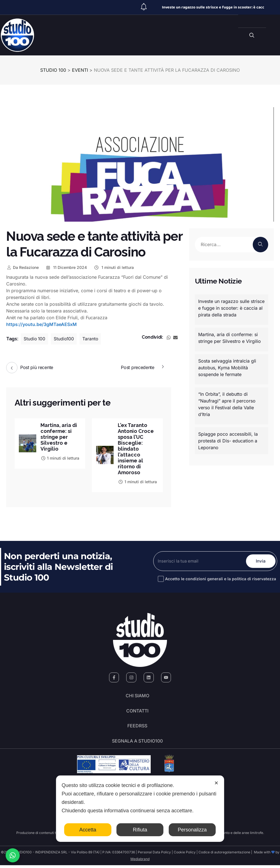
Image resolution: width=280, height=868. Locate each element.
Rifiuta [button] (140, 830)
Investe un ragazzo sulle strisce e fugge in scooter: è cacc (213, 7)
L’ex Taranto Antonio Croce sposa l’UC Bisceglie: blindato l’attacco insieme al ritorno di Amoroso (136, 449)
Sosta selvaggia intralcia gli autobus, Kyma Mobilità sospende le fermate (227, 368)
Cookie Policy (185, 855)
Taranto (92, 339)
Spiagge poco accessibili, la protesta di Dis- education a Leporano (228, 441)
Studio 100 (35, 339)
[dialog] (140, 809)
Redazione (22, 267)
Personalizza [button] (192, 830)
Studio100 (65, 339)
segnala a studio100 (137, 743)
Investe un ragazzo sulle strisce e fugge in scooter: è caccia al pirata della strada (231, 308)
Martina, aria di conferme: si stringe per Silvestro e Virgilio (59, 437)
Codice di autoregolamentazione (224, 855)
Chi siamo (137, 696)
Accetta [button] (88, 830)
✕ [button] (216, 783)
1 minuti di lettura (114, 267)
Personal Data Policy (154, 855)
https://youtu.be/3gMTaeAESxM (41, 324)
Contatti (137, 712)
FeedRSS (137, 728)
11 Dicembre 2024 (66, 267)
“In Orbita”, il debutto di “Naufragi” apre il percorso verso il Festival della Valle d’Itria (227, 404)
